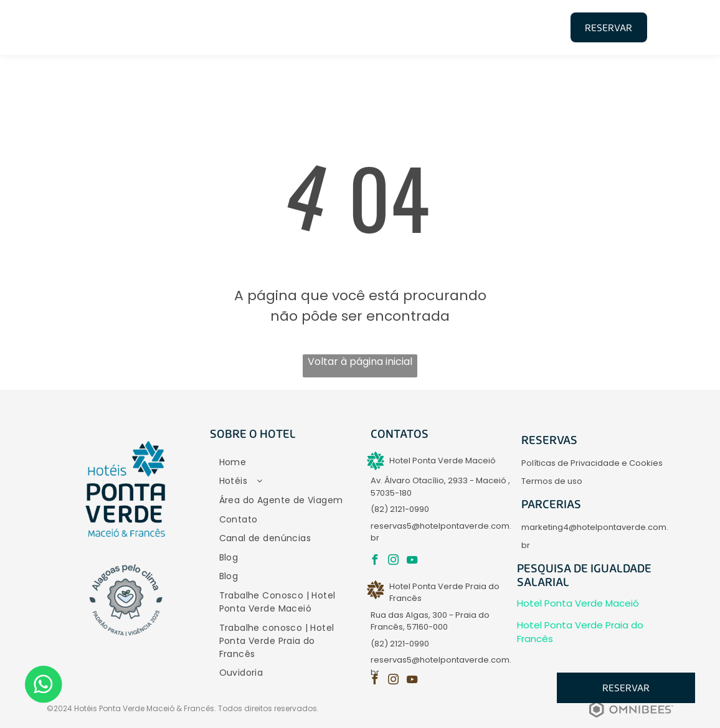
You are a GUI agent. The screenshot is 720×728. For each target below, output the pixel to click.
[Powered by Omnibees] (631, 718)
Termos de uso (552, 481)
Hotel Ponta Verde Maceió (578, 603)
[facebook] (374, 561)
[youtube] (412, 561)
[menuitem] (226, 26)
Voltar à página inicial (360, 362)
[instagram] (393, 561)
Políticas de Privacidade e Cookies (592, 463)
